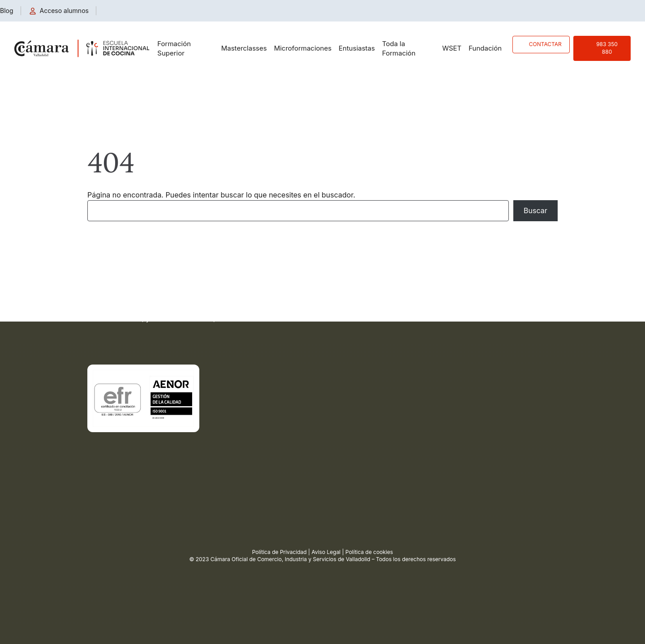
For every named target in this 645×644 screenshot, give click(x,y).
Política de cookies (369, 552)
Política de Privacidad (279, 552)
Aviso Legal (326, 552)
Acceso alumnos (64, 11)
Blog (7, 11)
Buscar (535, 210)
